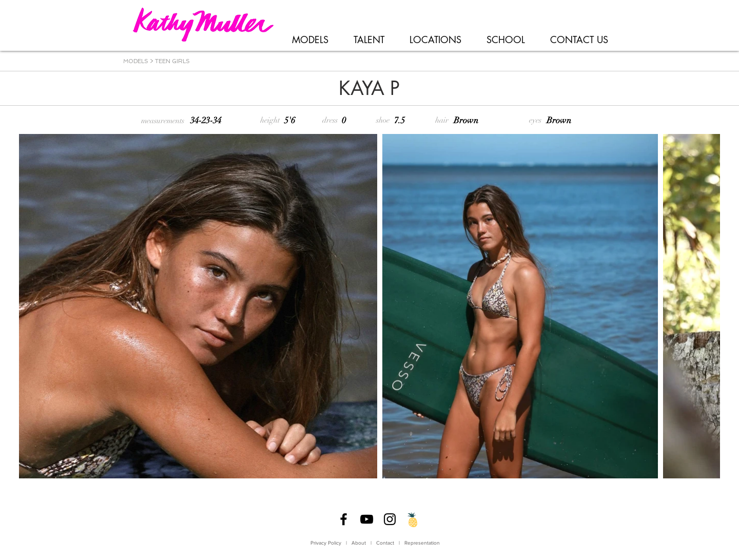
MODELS (136, 61)
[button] (310, 40)
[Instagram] (390, 519)
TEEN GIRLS (172, 61)
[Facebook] (344, 519)
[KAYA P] (369, 89)
